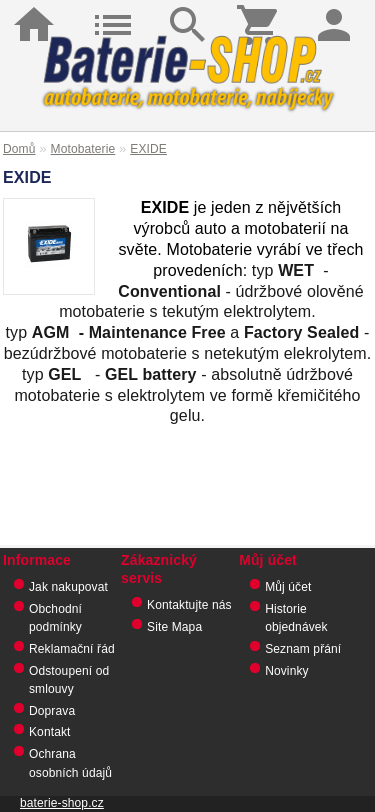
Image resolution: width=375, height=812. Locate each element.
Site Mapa (174, 627)
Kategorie (112, 10)
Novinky (287, 671)
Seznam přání (303, 649)
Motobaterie (83, 149)
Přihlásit (338, 10)
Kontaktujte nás (189, 605)
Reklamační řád (72, 649)
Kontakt (50, 732)
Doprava (52, 711)
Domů (37, 10)
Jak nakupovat (68, 587)
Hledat (187, 10)
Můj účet (288, 587)
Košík (262, 10)
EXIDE (148, 149)
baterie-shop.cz (62, 803)
